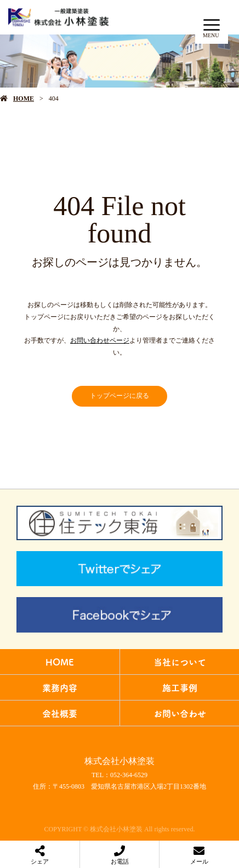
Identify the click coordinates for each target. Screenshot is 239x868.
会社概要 (60, 713)
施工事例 (180, 687)
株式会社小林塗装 (119, 761)
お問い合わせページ (100, 340)
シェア (40, 861)
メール (199, 861)
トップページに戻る (119, 396)
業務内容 (60, 687)
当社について (180, 662)
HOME (24, 99)
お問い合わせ (180, 713)
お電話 (120, 861)
